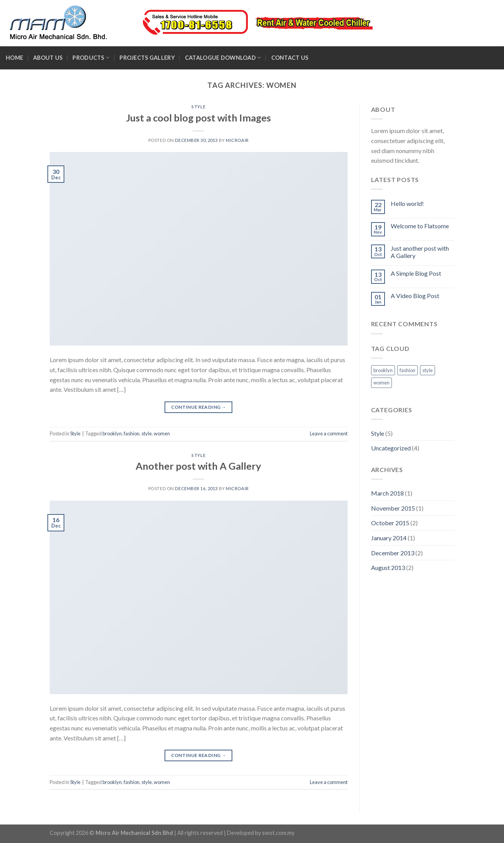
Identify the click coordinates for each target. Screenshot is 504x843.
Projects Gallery (147, 58)
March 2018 (387, 493)
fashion (132, 433)
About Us (48, 58)
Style (198, 107)
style (147, 433)
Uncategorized (391, 448)
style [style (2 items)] (428, 370)
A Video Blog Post (415, 296)
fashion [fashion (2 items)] (407, 370)
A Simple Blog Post (416, 273)
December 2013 (393, 553)
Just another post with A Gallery (420, 252)
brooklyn (112, 433)
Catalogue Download (223, 58)
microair (237, 140)
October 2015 (390, 523)
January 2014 (389, 538)
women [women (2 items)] (381, 383)
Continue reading (199, 407)
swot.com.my (278, 833)
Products (91, 58)
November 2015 (393, 508)
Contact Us (290, 58)
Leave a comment (329, 433)
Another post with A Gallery (198, 466)
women (162, 433)
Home (14, 58)
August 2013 (388, 567)
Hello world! (407, 203)
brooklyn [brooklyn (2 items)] (383, 370)
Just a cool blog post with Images (198, 118)
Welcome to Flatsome (420, 226)
